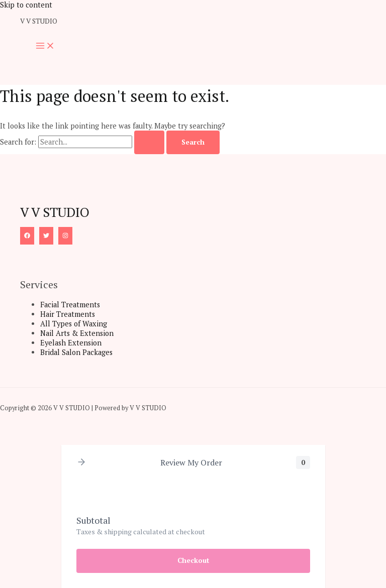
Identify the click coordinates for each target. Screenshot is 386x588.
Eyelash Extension (71, 343)
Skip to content (26, 5)
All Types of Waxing (74, 324)
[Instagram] (65, 236)
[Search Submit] (149, 143)
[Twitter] (46, 236)
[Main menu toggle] (45, 46)
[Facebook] (27, 236)
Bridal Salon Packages (76, 352)
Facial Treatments (70, 305)
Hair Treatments (68, 314)
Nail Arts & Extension (77, 333)
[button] (81, 463)
